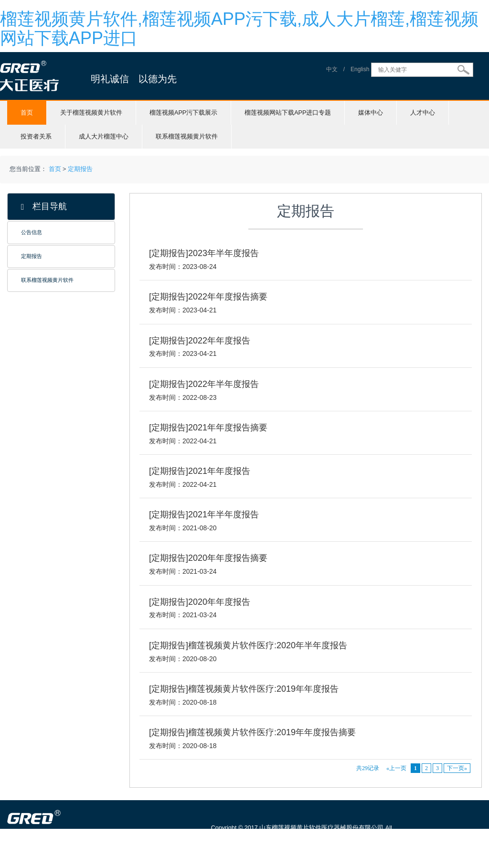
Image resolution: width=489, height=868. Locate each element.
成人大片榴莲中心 (104, 137)
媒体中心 (371, 113)
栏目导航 (44, 207)
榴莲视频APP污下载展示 (183, 113)
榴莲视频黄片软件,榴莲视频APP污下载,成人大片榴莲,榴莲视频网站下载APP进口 (239, 28)
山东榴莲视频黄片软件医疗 (77, 863)
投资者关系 (36, 137)
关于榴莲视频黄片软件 (91, 113)
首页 (27, 113)
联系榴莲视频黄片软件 (187, 137)
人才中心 (423, 113)
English (360, 70)
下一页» (457, 768)
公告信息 (32, 232)
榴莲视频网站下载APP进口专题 (288, 113)
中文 (332, 70)
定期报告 (80, 169)
